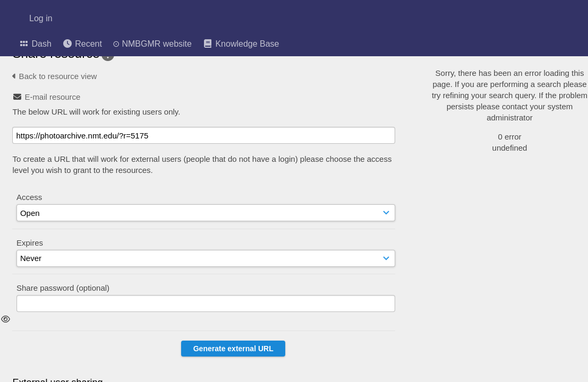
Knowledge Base (241, 44)
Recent (82, 44)
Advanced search (480, 124)
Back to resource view (54, 76)
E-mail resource (52, 97)
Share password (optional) (63, 288)
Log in (41, 19)
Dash (35, 44)
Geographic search (483, 110)
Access (29, 197)
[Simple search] (506, 57)
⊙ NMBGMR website (152, 44)
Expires (30, 243)
